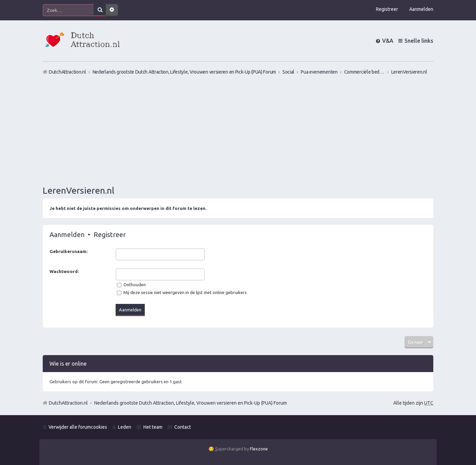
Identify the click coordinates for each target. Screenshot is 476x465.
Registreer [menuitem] (387, 9)
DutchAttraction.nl (68, 403)
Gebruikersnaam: (68, 251)
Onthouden (131, 285)
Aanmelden (67, 235)
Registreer (110, 235)
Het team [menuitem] (153, 427)
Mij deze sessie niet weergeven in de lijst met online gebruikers (182, 292)
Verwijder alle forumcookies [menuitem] (78, 427)
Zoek (100, 10)
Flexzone (259, 449)
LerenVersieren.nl (78, 190)
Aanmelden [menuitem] (421, 9)
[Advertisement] (238, 130)
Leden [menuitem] (125, 427)
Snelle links (419, 41)
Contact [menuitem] (183, 427)
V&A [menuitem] (388, 41)
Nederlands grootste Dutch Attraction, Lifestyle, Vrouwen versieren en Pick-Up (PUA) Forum (191, 403)
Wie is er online (68, 364)
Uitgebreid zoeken (112, 10)
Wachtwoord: (64, 271)
